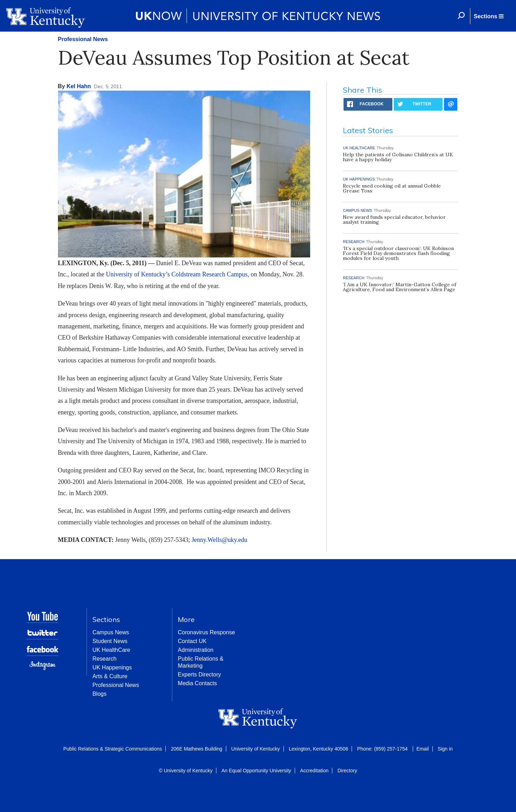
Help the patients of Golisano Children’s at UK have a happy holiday (398, 157)
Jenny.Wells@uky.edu (220, 540)
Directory (347, 771)
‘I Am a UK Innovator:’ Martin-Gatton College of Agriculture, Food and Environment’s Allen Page (400, 287)
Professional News (83, 39)
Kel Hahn (79, 86)
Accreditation (314, 771)
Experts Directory (199, 675)
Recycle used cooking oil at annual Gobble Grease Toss (392, 188)
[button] (489, 16)
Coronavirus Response (206, 632)
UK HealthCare (111, 650)
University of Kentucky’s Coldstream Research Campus (177, 274)
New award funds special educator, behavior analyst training (394, 220)
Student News (110, 641)
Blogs (99, 694)
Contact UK (192, 641)
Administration (195, 650)
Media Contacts (197, 683)
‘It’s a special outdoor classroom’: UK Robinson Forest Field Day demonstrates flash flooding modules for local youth (398, 253)
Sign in (445, 749)
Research (104, 659)
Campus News (111, 632)
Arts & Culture (110, 676)
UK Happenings (112, 667)
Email (423, 749)
